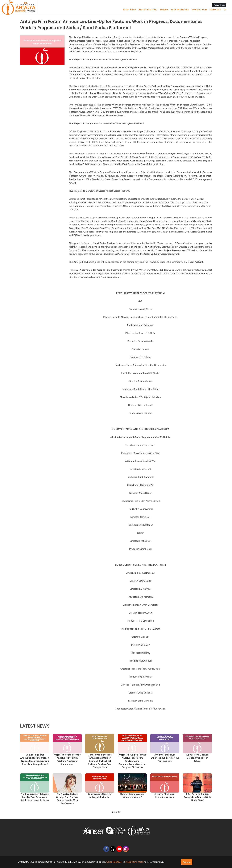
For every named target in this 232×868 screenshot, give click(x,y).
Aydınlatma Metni (135, 862)
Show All (116, 812)
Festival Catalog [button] (219, 5)
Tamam (187, 862)
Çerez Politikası (114, 862)
